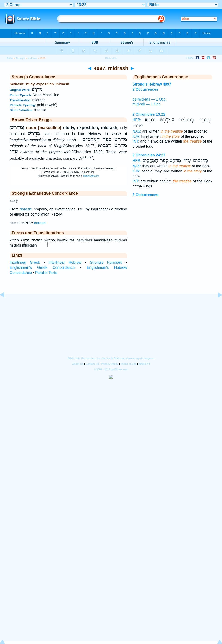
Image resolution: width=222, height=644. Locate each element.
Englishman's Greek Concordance (42, 268)
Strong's (20, 58)
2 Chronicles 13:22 (149, 114)
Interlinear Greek (25, 262)
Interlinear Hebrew (65, 262)
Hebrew (32, 58)
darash (26, 209)
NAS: (137, 131)
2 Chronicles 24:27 (149, 155)
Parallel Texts (46, 273)
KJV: (136, 136)
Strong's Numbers (106, 262)
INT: (136, 141)
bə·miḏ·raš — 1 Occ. (150, 99)
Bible (10, 58)
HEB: (137, 120)
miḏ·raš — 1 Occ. (147, 104)
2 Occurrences (145, 195)
